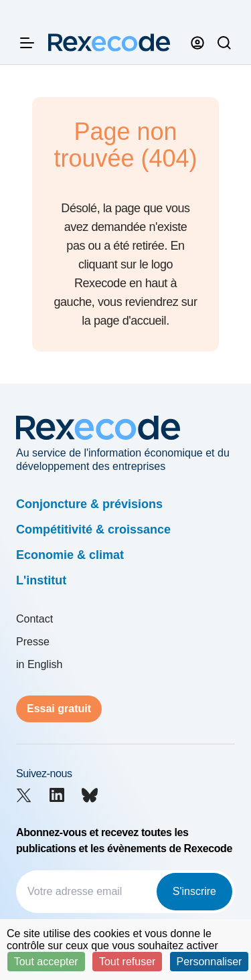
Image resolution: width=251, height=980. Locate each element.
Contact (34, 619)
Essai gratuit (59, 709)
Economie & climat (70, 555)
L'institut (41, 580)
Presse (33, 642)
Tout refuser (127, 962)
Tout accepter (46, 962)
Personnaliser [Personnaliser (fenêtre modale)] (210, 962)
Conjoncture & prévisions (89, 504)
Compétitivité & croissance (93, 529)
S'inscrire (194, 891)
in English (39, 664)
